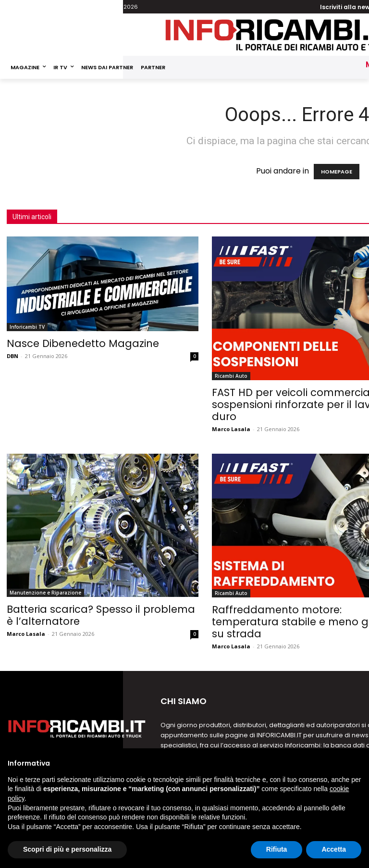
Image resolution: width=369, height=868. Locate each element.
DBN (12, 356)
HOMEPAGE (337, 172)
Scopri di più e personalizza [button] (67, 849)
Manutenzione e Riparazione (45, 593)
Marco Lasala (231, 429)
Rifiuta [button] (277, 849)
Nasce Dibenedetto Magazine (83, 343)
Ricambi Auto (231, 376)
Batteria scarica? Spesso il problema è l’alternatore (101, 615)
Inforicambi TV (27, 327)
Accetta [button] (334, 849)
